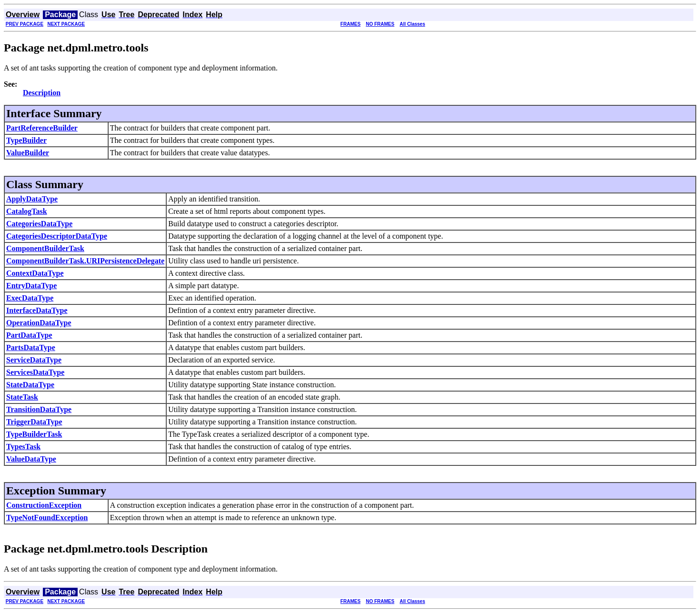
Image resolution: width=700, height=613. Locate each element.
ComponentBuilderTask (45, 248)
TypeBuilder (26, 140)
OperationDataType (39, 323)
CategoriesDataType (39, 224)
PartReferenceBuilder (42, 128)
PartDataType (29, 335)
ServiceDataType (34, 360)
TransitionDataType (39, 409)
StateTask (22, 397)
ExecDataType (30, 298)
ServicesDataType (35, 372)
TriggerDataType (34, 422)
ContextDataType (35, 273)
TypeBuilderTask (34, 434)
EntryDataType (31, 286)
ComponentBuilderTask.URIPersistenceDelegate (85, 261)
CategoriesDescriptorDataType (57, 236)
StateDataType (30, 385)
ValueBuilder (28, 153)
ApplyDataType (32, 199)
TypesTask (23, 447)
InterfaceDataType (37, 310)
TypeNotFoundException (47, 518)
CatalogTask (27, 211)
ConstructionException (44, 505)
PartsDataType (31, 347)
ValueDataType (31, 459)
